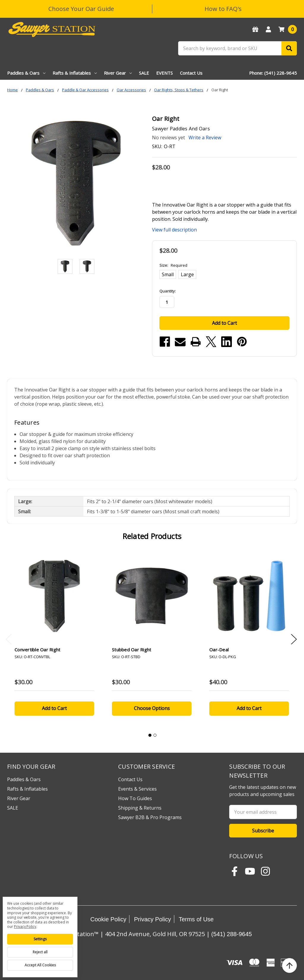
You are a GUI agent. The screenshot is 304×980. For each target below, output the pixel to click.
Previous (9, 639)
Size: (173, 265)
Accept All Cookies (40, 965)
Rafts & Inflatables (75, 73)
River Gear (118, 73)
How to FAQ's (223, 9)
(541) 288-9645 (232, 934)
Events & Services (137, 789)
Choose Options (152, 708)
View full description (174, 230)
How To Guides (135, 798)
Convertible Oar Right (37, 650)
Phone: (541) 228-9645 (273, 73)
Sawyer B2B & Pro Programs (150, 817)
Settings (40, 939)
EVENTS (164, 73)
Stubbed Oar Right (132, 650)
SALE (144, 73)
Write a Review (205, 138)
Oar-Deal (219, 650)
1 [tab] (150, 735)
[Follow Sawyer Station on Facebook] (235, 871)
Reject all (40, 952)
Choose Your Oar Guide (81, 9)
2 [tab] (155, 735)
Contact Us (191, 73)
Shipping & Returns (140, 808)
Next (294, 639)
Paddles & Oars (26, 73)
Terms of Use (196, 919)
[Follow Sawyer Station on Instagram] (265, 871)
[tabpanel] (54, 638)
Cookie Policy (108, 919)
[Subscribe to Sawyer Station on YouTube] (250, 871)
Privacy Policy (152, 919)
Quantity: (168, 291)
